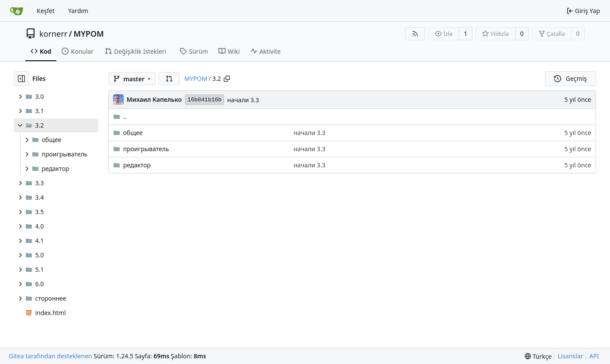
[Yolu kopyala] (227, 79)
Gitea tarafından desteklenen (50, 356)
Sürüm (194, 51)
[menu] (538, 356)
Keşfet (46, 11)
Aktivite (266, 51)
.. (120, 116)
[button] (169, 79)
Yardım (78, 11)
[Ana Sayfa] (17, 11)
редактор (137, 165)
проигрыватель (146, 149)
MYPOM (89, 34)
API (594, 356)
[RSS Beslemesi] (415, 34)
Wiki (229, 51)
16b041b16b (204, 100)
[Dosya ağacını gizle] (21, 79)
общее (133, 133)
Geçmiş (570, 78)
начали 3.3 (243, 100)
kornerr (53, 34)
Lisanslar (570, 356)
